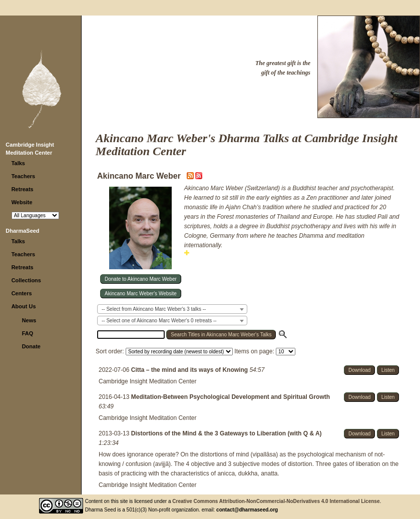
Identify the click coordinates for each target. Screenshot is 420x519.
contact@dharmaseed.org (247, 510)
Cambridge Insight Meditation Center (147, 381)
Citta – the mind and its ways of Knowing (190, 370)
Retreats (23, 189)
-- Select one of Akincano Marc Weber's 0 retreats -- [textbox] (159, 321)
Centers (22, 293)
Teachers (24, 176)
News (29, 320)
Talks (18, 163)
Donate (31, 346)
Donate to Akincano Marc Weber (141, 279)
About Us (24, 306)
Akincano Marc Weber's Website (141, 294)
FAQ (28, 333)
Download (359, 370)
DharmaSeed (22, 231)
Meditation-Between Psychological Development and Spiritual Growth (231, 397)
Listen (388, 370)
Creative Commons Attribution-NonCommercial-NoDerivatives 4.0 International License (276, 501)
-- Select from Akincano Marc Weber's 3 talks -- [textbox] (154, 309)
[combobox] (172, 309)
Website (22, 202)
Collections (26, 280)
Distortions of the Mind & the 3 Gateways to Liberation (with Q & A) (227, 433)
